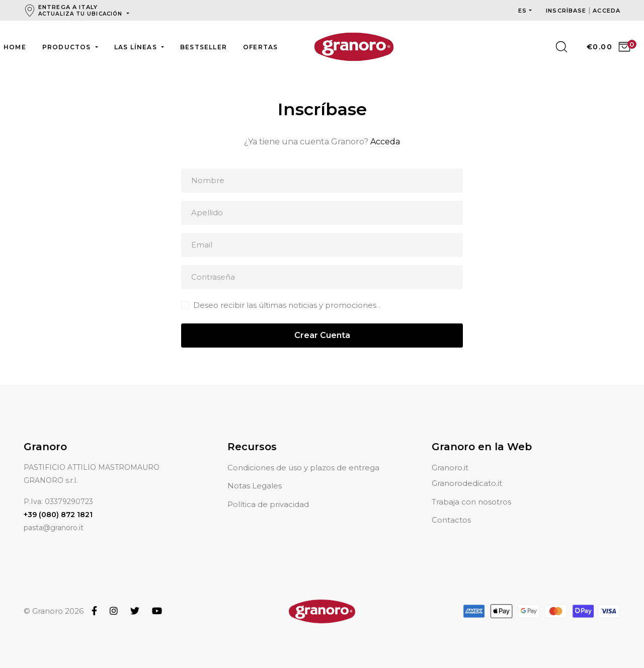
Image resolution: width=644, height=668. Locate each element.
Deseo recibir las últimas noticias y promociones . (287, 305)
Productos (68, 47)
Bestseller (204, 47)
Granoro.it (450, 455)
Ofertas (260, 47)
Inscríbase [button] (567, 11)
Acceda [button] (607, 11)
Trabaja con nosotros (471, 490)
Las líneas (137, 47)
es (522, 11)
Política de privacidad (268, 492)
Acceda (385, 142)
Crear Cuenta (322, 335)
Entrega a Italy (81, 10)
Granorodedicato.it (467, 471)
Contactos (451, 508)
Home (15, 47)
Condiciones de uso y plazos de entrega (303, 455)
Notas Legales (255, 474)
